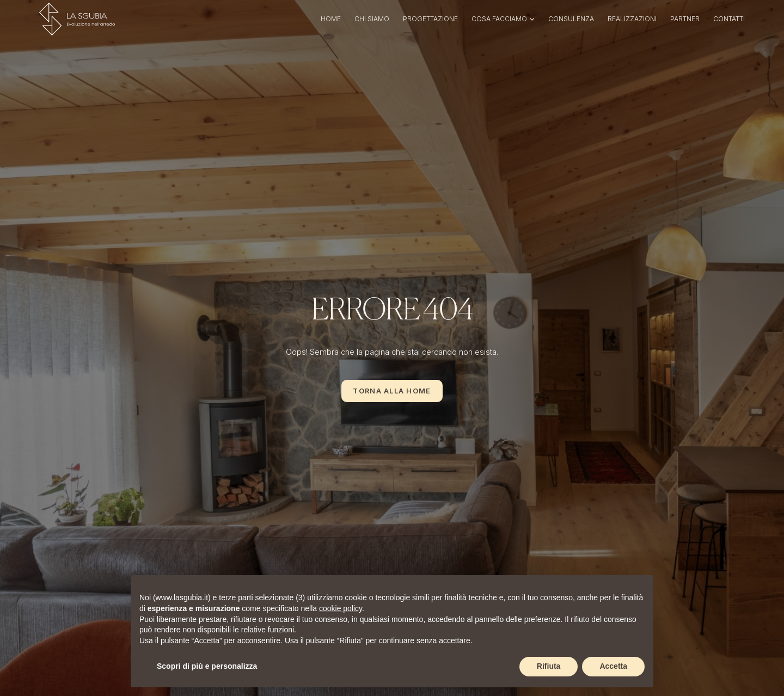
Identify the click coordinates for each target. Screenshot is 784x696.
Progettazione (430, 19)
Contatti (729, 19)
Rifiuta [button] (549, 666)
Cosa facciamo (499, 19)
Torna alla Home (392, 391)
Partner (685, 19)
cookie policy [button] (341, 608)
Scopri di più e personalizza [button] (207, 666)
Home (331, 19)
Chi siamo (372, 19)
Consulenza (571, 19)
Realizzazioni (632, 19)
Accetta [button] (613, 666)
